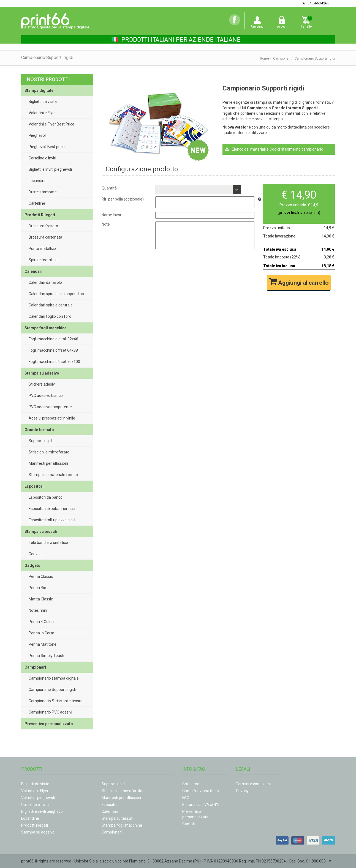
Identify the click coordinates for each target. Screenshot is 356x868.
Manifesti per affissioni (48, 463)
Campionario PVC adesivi (50, 712)
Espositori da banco (46, 497)
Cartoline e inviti (42, 158)
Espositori (110, 805)
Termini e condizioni (253, 784)
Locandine (38, 181)
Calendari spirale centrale (51, 305)
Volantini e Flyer (42, 113)
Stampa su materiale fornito (53, 475)
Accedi (282, 27)
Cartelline (37, 203)
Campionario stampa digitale (54, 678)
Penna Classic (41, 576)
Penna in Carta (41, 633)
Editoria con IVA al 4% (201, 805)
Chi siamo (191, 784)
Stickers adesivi (42, 384)
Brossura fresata (43, 226)
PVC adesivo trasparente (50, 407)
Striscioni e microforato (49, 452)
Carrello (306, 27)
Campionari (282, 58)
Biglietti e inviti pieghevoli (50, 169)
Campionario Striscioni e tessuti (56, 701)
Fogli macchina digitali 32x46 (53, 339)
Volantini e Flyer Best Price (51, 124)
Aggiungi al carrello (299, 282)
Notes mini (38, 610)
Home (264, 58)
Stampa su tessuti (117, 818)
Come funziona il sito (201, 791)
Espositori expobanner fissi (52, 509)
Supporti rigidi (41, 441)
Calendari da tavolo (45, 282)
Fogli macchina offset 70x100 (54, 362)
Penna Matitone (43, 644)
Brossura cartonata (45, 237)
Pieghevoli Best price (47, 147)
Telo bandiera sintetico (48, 543)
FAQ (186, 798)
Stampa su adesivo (38, 832)
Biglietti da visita (43, 102)
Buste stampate (43, 192)
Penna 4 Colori (41, 622)
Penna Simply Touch (46, 656)
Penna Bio (37, 588)
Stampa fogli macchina (122, 825)
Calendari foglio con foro (50, 316)
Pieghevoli (38, 135)
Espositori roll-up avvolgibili (52, 520)
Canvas (35, 554)
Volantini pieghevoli (38, 798)
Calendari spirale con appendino (56, 294)
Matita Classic (41, 599)
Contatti (189, 824)
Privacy (242, 791)
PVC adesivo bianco (46, 396)
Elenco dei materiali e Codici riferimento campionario (274, 149)
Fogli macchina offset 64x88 (53, 350)
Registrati (257, 27)
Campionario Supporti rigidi (52, 690)
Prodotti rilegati (35, 825)
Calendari (110, 811)
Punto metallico (42, 249)
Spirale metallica (43, 260)
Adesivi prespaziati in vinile (52, 418)
